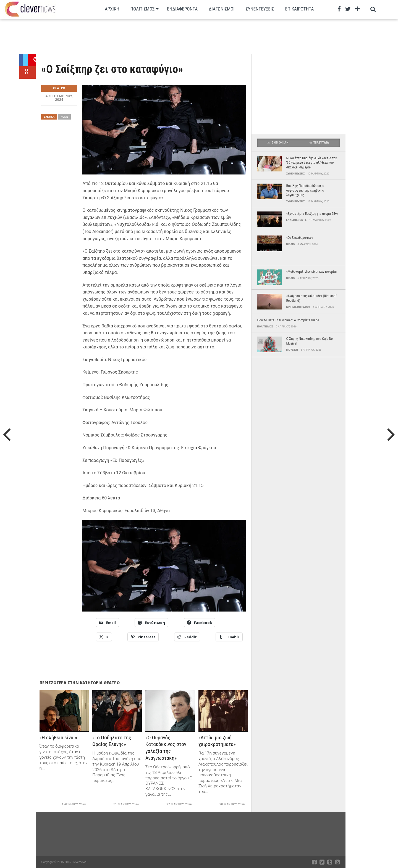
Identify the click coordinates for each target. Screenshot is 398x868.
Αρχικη (112, 9)
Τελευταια (319, 143)
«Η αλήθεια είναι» (58, 738)
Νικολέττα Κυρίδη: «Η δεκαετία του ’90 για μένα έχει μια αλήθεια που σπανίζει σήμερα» (311, 163)
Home (64, 117)
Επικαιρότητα (300, 9)
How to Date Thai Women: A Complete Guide (288, 320)
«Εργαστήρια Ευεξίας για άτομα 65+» (312, 214)
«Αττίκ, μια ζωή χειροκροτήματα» (217, 741)
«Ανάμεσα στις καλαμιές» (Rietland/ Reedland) (311, 298)
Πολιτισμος (143, 9)
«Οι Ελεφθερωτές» (300, 238)
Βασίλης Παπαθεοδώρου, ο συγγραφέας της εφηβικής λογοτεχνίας (305, 190)
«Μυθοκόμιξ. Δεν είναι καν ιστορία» (312, 272)
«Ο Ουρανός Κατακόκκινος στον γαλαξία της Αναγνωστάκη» (166, 748)
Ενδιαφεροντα (182, 9)
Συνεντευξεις (260, 9)
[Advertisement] (182, 36)
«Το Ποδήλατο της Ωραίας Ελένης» (112, 741)
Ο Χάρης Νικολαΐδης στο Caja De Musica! (309, 341)
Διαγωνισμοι (222, 9)
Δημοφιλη (278, 143)
